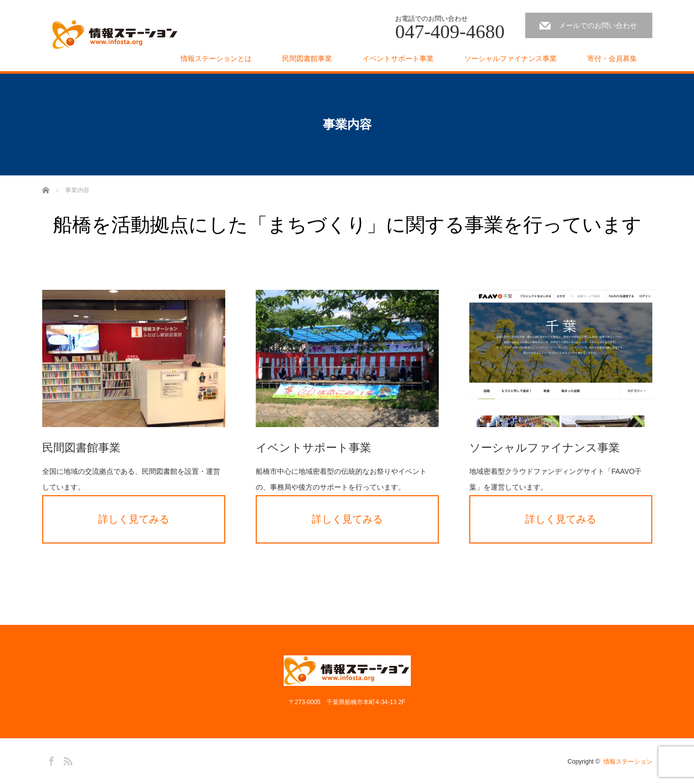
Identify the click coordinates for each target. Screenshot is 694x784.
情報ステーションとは (216, 58)
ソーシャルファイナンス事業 (510, 58)
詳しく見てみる (134, 519)
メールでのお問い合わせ (598, 25)
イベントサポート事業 (398, 58)
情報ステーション (628, 762)
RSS (67, 760)
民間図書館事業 (307, 58)
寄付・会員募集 (612, 58)
